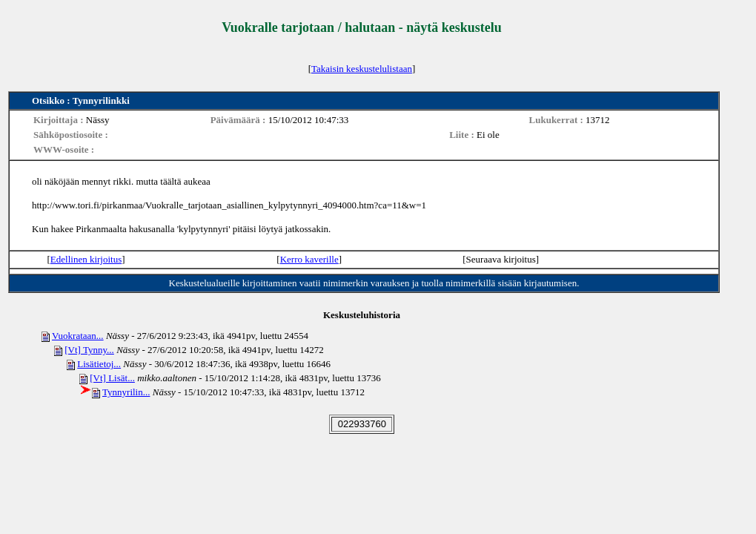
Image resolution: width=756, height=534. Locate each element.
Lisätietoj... (99, 364)
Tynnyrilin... (126, 392)
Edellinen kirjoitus (86, 259)
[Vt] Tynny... (89, 350)
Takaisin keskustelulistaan (362, 69)
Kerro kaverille (309, 259)
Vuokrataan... (78, 336)
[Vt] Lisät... (112, 378)
